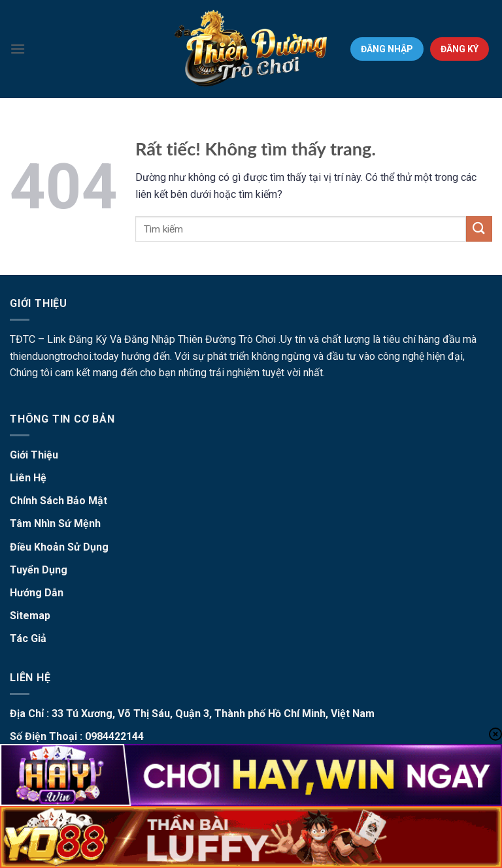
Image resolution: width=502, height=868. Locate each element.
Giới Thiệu (34, 455)
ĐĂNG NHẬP (387, 49)
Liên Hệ (28, 478)
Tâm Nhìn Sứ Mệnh (55, 523)
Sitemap (30, 616)
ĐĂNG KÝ (460, 49)
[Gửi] (479, 229)
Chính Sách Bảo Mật (59, 501)
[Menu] (18, 49)
